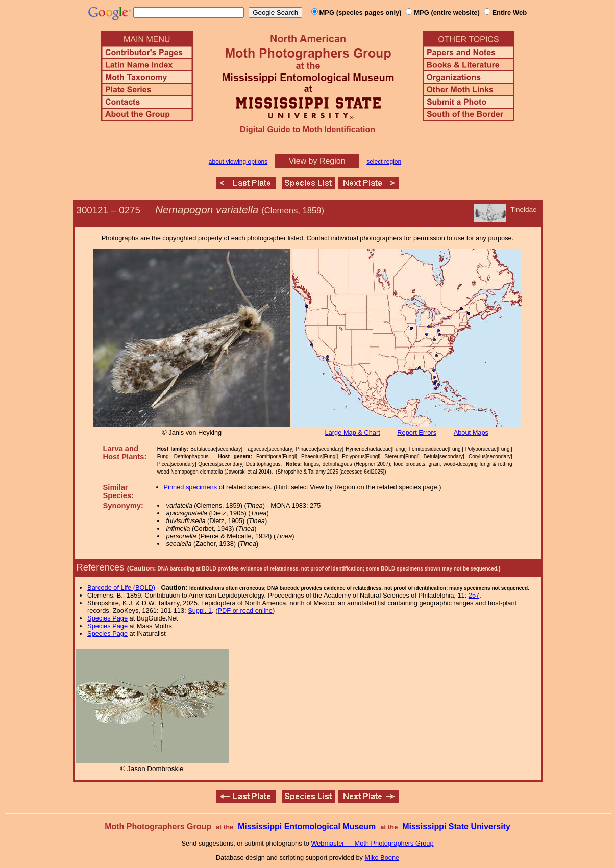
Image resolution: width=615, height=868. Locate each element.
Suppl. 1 (200, 611)
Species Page (107, 618)
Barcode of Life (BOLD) (121, 588)
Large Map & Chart (353, 432)
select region (384, 162)
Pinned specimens (191, 487)
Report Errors (417, 432)
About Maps (471, 432)
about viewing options (238, 162)
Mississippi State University (456, 826)
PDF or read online (245, 611)
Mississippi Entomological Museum (307, 826)
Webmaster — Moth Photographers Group (372, 843)
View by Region (317, 161)
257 (474, 595)
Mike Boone (382, 858)
